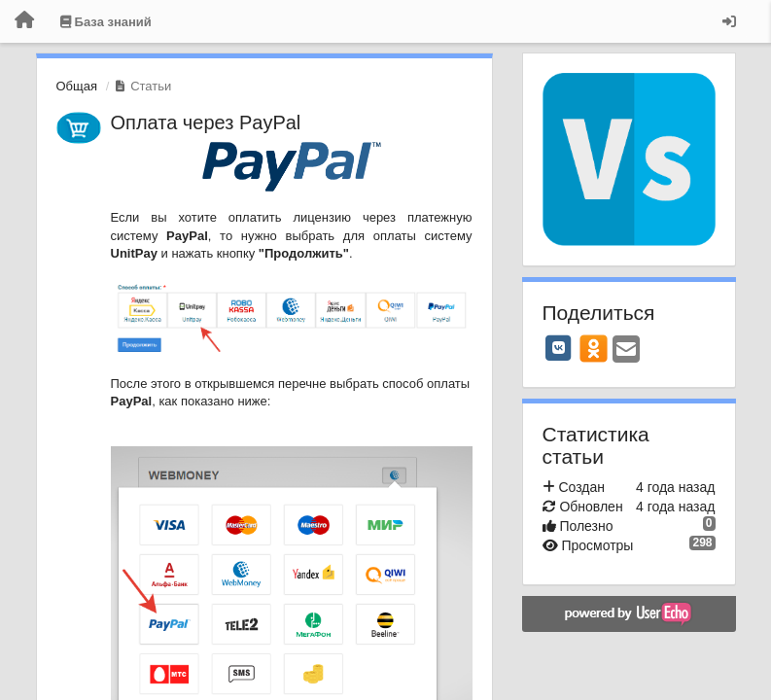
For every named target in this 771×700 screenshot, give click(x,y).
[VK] (559, 348)
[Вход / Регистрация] (729, 21)
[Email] (626, 350)
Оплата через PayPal (206, 122)
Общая (77, 86)
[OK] (594, 348)
